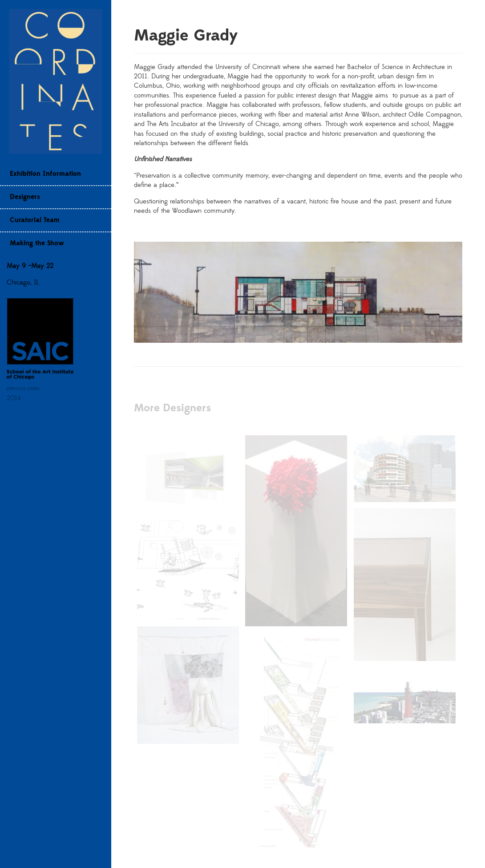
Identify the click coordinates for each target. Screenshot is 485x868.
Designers (25, 197)
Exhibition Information (45, 174)
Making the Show (37, 243)
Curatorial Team (35, 220)
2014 (14, 398)
